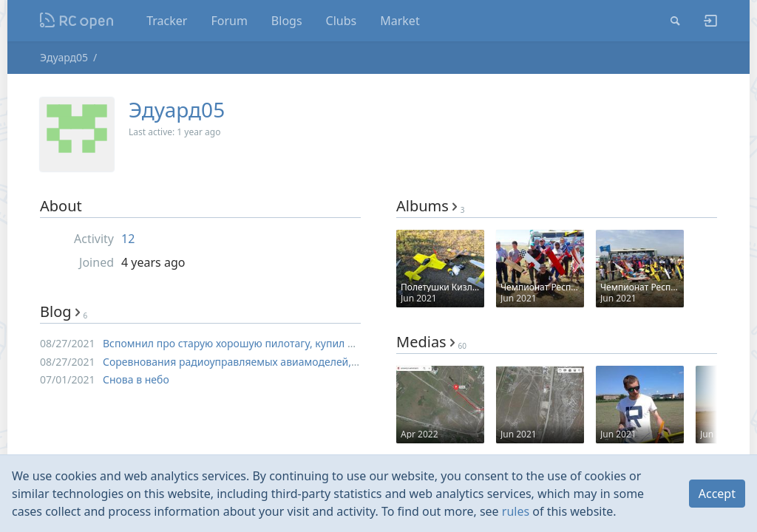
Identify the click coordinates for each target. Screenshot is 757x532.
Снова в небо (136, 379)
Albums (431, 206)
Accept (717, 494)
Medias (431, 342)
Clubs (342, 21)
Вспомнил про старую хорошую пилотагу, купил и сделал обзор (264, 343)
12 (128, 239)
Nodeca (77, 21)
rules (516, 511)
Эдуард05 (64, 57)
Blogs (287, 21)
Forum (229, 21)
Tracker (167, 21)
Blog (64, 311)
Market (400, 21)
